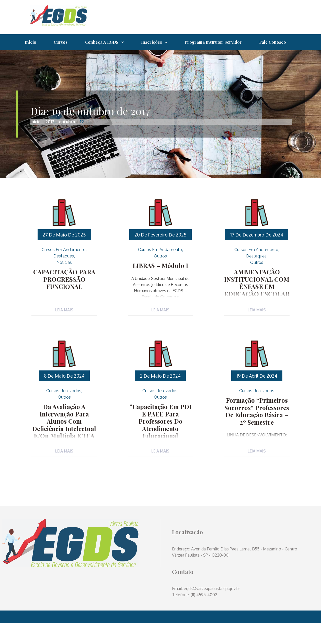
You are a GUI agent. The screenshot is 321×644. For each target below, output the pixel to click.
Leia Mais (64, 327)
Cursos (63, 42)
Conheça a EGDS (106, 42)
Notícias (64, 279)
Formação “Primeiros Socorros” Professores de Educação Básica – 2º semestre (257, 429)
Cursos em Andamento (64, 267)
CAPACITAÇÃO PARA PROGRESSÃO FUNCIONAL (64, 295)
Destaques (64, 273)
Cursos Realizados (64, 410)
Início (32, 42)
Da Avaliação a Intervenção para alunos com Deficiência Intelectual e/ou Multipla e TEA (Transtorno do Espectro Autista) (64, 445)
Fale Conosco (39, 59)
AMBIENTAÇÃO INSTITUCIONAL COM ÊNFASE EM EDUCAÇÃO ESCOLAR (257, 298)
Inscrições (158, 42)
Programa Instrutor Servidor (221, 42)
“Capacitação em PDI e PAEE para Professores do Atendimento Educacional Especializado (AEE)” (160, 439)
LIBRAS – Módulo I (160, 282)
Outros (160, 273)
